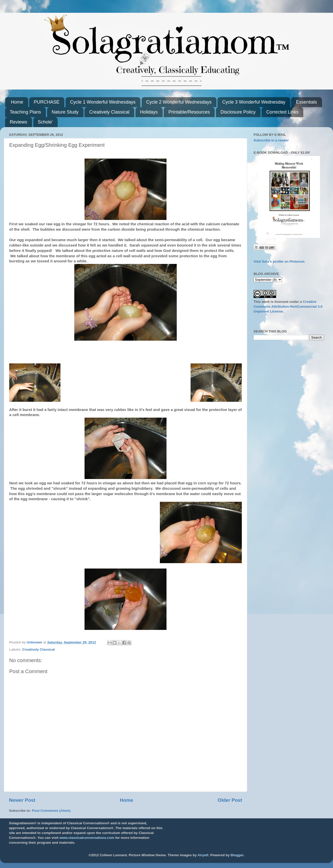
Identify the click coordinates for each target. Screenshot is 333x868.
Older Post (230, 800)
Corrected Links (282, 112)
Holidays (149, 112)
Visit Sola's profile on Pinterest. (279, 261)
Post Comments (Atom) (51, 811)
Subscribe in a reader (271, 140)
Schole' (45, 122)
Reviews (18, 122)
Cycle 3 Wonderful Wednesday (254, 102)
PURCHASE (47, 102)
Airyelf (203, 855)
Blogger (237, 855)
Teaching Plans (25, 112)
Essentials (306, 102)
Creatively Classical (109, 112)
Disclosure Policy (238, 112)
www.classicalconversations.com (87, 838)
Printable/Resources (189, 112)
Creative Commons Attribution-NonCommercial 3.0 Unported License (288, 307)
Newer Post (22, 800)
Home (17, 102)
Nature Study (65, 112)
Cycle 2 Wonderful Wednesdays (179, 102)
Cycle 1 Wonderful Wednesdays (103, 102)
